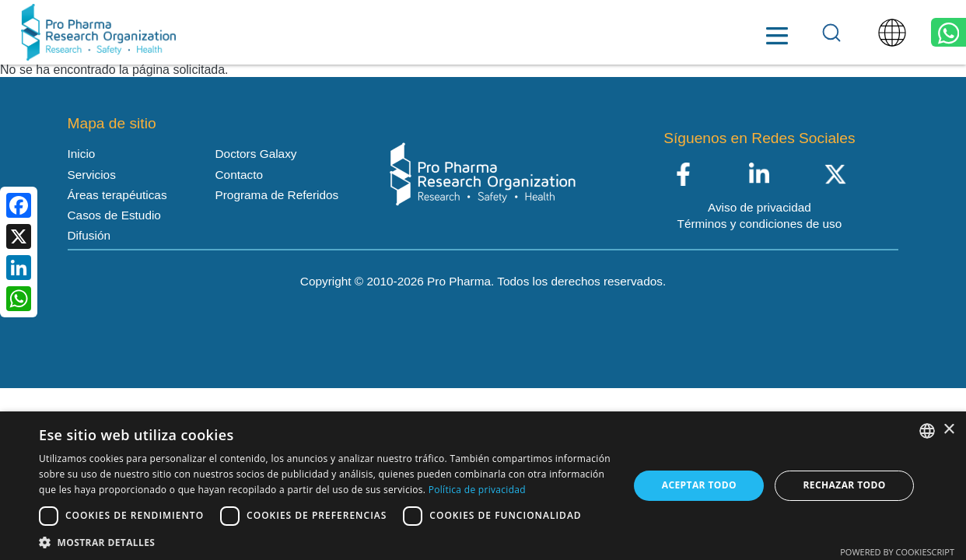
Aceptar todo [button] (699, 485)
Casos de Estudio (114, 215)
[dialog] (483, 486)
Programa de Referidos (277, 195)
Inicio (225, 33)
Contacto (753, 33)
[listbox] (927, 431)
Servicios (309, 33)
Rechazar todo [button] (845, 485)
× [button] (948, 430)
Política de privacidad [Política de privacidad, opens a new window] (477, 490)
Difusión (89, 235)
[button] (325, 541)
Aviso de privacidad (759, 207)
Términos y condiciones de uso (760, 224)
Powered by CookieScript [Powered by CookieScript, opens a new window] (897, 552)
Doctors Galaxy (647, 33)
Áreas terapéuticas (424, 33)
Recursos (540, 33)
